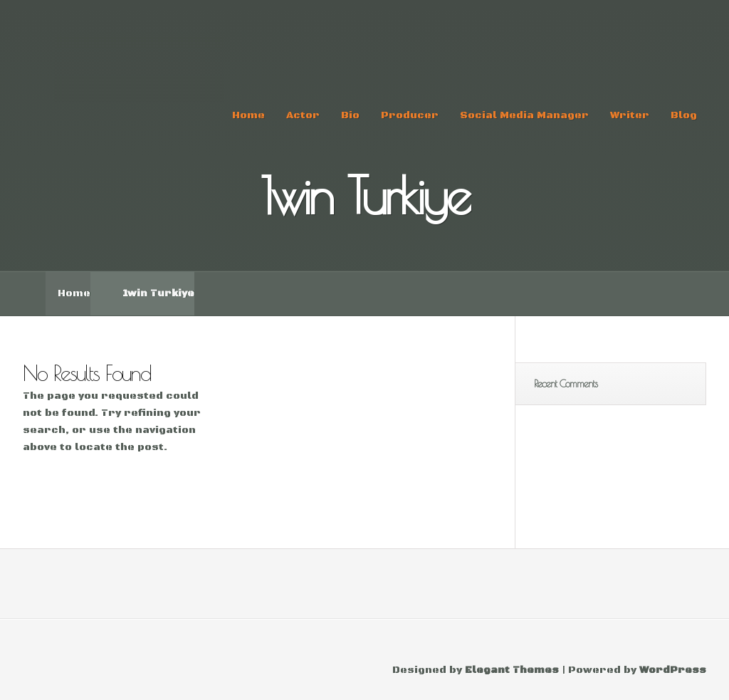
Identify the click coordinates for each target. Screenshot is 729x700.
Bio (350, 115)
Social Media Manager (524, 115)
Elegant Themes (512, 670)
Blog (684, 115)
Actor (303, 115)
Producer (410, 115)
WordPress (673, 670)
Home (248, 115)
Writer (630, 115)
